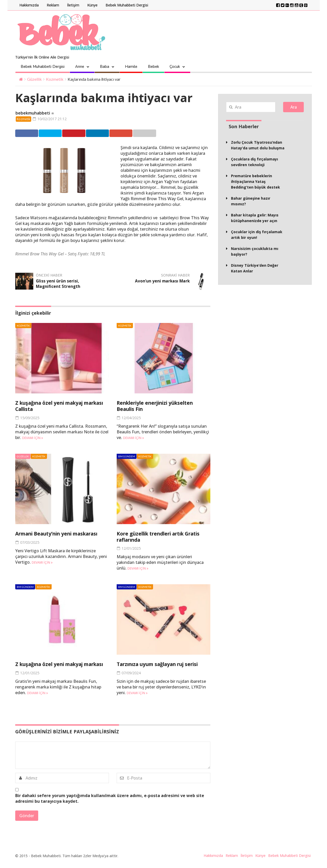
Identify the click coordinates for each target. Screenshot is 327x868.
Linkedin (106, 134)
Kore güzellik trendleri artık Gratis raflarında (163, 537)
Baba (105, 67)
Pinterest (80, 134)
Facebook (27, 134)
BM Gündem (127, 456)
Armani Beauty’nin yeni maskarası (61, 534)
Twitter (53, 134)
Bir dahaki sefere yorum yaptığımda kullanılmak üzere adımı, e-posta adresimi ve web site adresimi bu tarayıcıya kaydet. (110, 804)
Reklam (53, 5)
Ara (294, 107)
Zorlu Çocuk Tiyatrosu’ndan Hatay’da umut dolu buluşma (258, 145)
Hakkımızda (29, 5)
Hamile (131, 67)
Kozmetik (55, 79)
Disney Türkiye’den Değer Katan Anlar (255, 268)
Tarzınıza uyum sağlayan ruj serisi (162, 664)
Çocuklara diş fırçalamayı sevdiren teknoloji (254, 162)
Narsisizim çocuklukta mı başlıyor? (255, 251)
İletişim (73, 5)
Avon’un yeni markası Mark (162, 281)
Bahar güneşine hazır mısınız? (251, 201)
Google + (133, 134)
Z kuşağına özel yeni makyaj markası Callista (53, 406)
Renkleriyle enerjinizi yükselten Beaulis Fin (159, 406)
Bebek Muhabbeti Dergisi (127, 5)
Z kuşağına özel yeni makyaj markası (53, 667)
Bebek (153, 67)
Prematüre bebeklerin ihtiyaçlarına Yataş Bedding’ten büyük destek (256, 181)
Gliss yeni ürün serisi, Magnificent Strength (58, 284)
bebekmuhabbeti (33, 113)
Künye (92, 5)
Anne (80, 67)
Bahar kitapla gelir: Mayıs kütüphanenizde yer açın (255, 218)
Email (158, 134)
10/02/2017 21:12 (51, 119)
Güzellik (34, 79)
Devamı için (33, 438)
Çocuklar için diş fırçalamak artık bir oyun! (257, 235)
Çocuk (175, 67)
